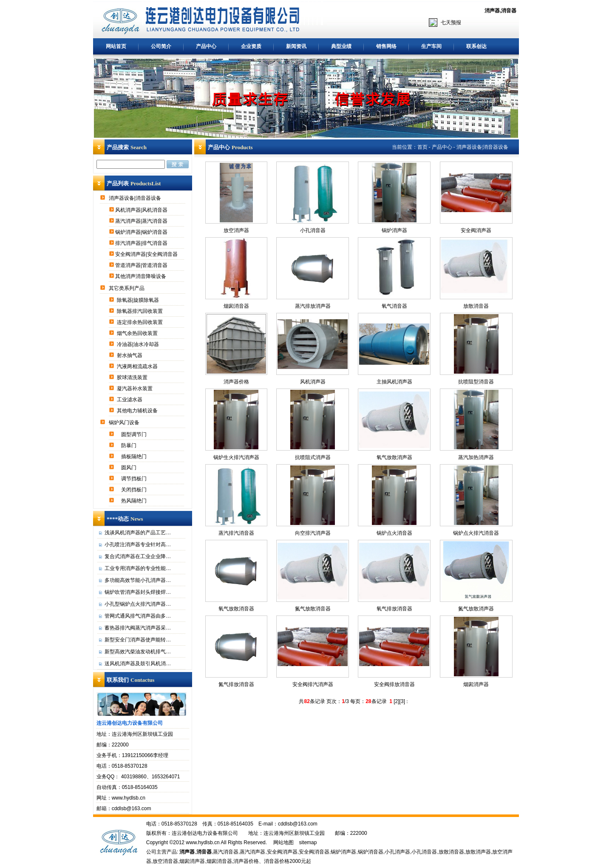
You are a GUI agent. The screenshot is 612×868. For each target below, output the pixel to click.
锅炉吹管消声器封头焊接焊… (138, 592)
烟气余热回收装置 (138, 333)
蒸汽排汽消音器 (236, 533)
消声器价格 (236, 382)
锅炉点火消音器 (394, 533)
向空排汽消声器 (313, 533)
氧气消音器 (394, 306)
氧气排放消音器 (394, 609)
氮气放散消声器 (476, 609)
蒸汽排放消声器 (313, 306)
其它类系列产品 (127, 288)
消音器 (509, 11)
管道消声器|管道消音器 (142, 265)
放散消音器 (476, 306)
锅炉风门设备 (125, 423)
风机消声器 (313, 382)
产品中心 (206, 46)
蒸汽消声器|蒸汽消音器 (142, 221)
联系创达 (476, 46)
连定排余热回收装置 (140, 322)
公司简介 (161, 46)
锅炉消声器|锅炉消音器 (142, 232)
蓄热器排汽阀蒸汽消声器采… (138, 628)
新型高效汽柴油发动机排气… (138, 652)
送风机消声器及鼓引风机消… (138, 664)
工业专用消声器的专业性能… (138, 568)
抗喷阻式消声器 (313, 457)
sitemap (308, 842)
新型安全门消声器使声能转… (138, 640)
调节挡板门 (135, 479)
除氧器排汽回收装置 (140, 311)
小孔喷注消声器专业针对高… (138, 545)
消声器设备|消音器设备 (136, 198)
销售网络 (386, 46)
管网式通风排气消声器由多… (138, 616)
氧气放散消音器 (236, 609)
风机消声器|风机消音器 (142, 210)
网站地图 (283, 842)
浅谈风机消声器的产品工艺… (138, 533)
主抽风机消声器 (394, 382)
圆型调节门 (135, 434)
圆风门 (129, 468)
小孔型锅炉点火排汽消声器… (138, 604)
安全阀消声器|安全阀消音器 (147, 254)
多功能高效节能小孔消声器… (138, 580)
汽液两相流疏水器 (138, 366)
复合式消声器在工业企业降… (138, 556)
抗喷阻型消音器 (476, 382)
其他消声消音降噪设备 (141, 276)
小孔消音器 (313, 230)
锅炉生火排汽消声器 (236, 457)
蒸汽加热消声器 (476, 457)
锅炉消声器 (394, 230)
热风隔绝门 (135, 501)
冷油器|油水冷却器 (139, 344)
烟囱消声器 (476, 684)
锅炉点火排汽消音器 (476, 533)
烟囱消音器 (236, 306)
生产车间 (431, 46)
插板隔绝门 (135, 457)
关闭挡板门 (135, 490)
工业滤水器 (130, 400)
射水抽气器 (130, 355)
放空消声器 (236, 230)
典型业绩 (341, 46)
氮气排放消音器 (236, 684)
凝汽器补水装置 (135, 389)
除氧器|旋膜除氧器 (139, 300)
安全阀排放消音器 (394, 684)
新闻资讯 (296, 46)
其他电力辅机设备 (138, 411)
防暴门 (129, 445)
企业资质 (251, 46)
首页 (422, 147)
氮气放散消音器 (313, 609)
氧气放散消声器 (394, 457)
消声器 (492, 11)
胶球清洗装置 (133, 377)
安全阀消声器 (476, 230)
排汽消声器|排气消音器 (142, 243)
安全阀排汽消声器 (313, 684)
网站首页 (116, 46)
